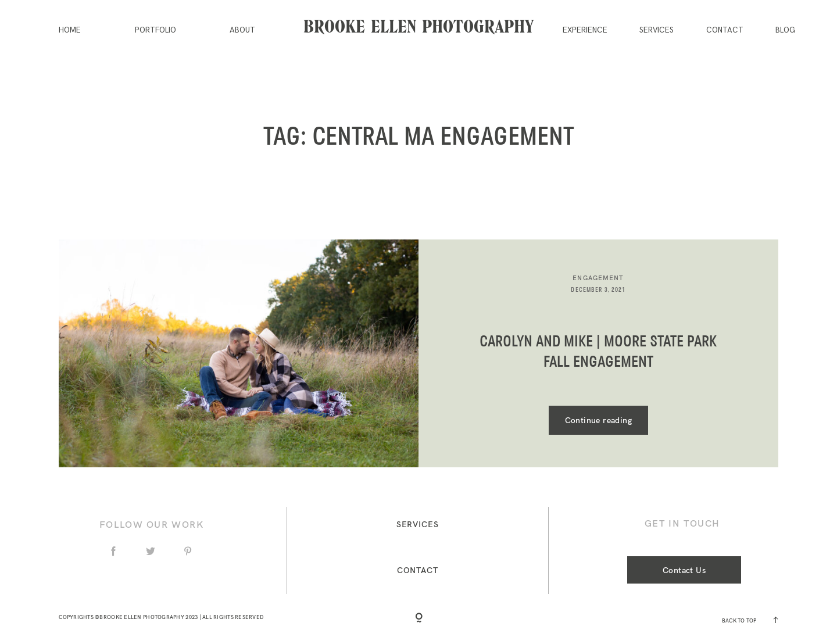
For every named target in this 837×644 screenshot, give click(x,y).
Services (657, 31)
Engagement (598, 278)
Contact (725, 31)
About (242, 31)
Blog (785, 31)
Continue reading (598, 420)
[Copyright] (419, 619)
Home (70, 31)
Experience (585, 31)
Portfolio (155, 31)
